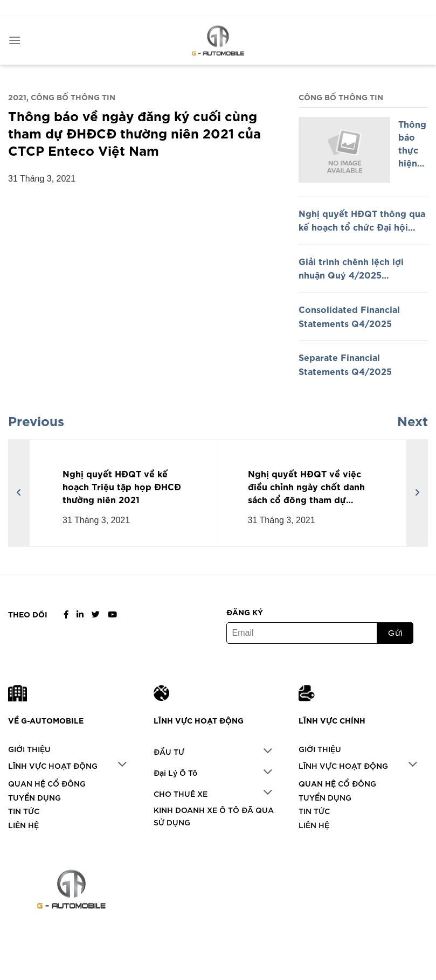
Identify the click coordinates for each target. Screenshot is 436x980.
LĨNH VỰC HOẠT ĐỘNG (53, 765)
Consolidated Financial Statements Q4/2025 (349, 316)
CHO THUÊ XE (181, 793)
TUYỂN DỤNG (34, 797)
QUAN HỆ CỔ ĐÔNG (47, 783)
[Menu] (15, 40)
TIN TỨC (24, 811)
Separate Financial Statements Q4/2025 (345, 364)
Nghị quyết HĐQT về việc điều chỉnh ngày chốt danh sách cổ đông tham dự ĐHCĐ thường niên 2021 (306, 486)
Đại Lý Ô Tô (175, 772)
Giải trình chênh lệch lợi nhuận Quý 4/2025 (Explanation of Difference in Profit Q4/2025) (362, 268)
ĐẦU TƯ (169, 751)
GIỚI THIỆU (29, 749)
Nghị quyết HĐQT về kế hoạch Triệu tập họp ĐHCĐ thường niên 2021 (122, 486)
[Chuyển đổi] (123, 765)
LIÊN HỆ (23, 825)
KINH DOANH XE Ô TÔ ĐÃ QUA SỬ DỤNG (214, 815)
